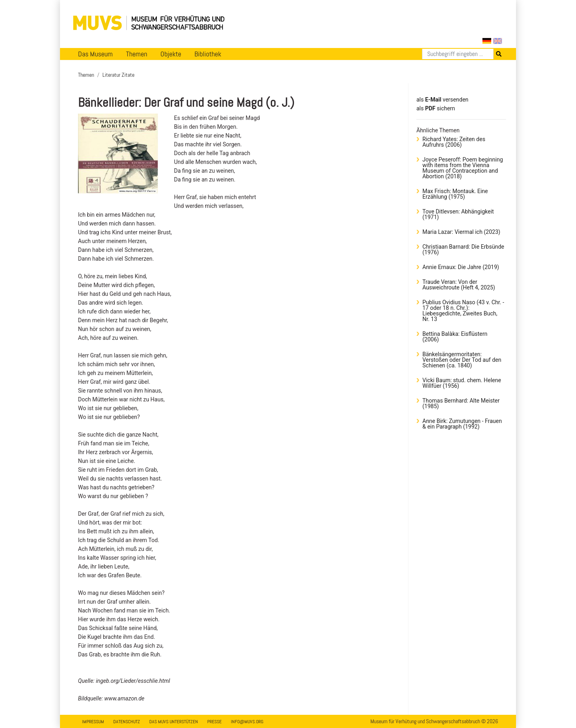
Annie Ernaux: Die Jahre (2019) (461, 267)
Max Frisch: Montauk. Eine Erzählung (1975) (455, 194)
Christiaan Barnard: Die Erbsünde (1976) (463, 249)
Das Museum (95, 54)
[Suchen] (458, 54)
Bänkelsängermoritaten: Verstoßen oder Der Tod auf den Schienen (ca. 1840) (462, 360)
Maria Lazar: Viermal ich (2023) (461, 232)
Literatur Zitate (118, 75)
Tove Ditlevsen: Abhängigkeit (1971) (458, 214)
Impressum (93, 722)
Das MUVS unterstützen (174, 722)
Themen (137, 54)
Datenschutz (127, 722)
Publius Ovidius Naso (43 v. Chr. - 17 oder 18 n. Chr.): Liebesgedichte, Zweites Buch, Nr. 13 (463, 311)
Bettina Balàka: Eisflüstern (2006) (455, 337)
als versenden (442, 100)
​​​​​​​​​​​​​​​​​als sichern (436, 108)
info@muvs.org (247, 722)
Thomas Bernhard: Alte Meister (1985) (461, 403)
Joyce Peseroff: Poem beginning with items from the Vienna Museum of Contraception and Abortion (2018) (463, 168)
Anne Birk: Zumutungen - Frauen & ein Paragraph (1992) (462, 424)
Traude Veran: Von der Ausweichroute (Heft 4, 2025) (459, 285)
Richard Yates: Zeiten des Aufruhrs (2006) (454, 142)
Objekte (171, 54)
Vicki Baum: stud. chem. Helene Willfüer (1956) (462, 383)
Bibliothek (208, 54)
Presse (214, 722)
